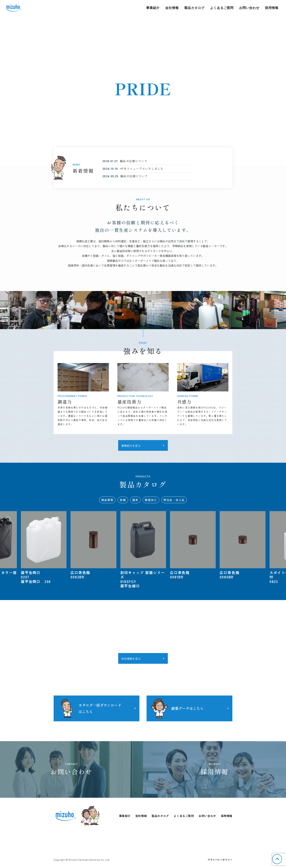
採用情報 (272, 8)
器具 (135, 500)
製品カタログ (194, 8)
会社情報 (172, 8)
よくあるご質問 (222, 8)
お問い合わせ (249, 8)
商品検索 (107, 500)
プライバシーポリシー (220, 860)
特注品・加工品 (174, 500)
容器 (123, 500)
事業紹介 (153, 8)
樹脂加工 (151, 500)
